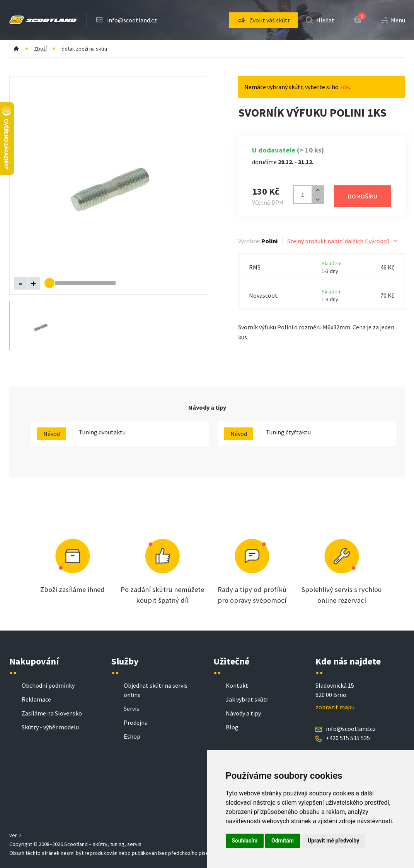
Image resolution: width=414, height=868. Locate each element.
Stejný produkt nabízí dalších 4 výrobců (343, 241)
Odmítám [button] (283, 841)
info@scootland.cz (132, 20)
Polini (269, 241)
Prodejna (136, 722)
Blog (232, 727)
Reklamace (36, 699)
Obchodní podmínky (48, 685)
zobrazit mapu (335, 707)
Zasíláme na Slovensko (52, 713)
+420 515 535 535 (348, 738)
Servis (131, 709)
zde (344, 87)
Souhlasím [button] (245, 841)
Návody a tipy (243, 713)
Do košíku (363, 196)
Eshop (132, 736)
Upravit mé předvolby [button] (333, 841)
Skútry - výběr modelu (50, 727)
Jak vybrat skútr (247, 699)
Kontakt (237, 685)
